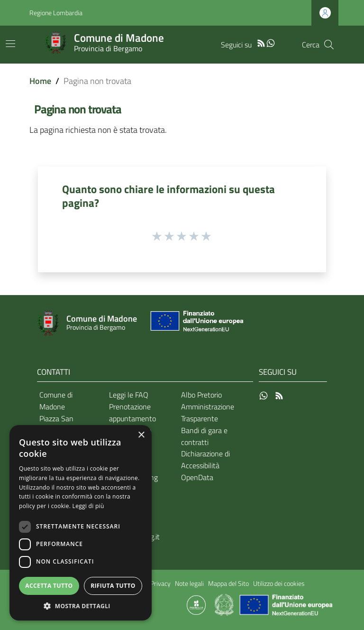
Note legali (189, 584)
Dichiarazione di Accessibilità (205, 459)
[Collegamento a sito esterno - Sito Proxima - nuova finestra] (196, 604)
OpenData (197, 477)
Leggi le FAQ (129, 395)
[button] (81, 606)
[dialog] (81, 523)
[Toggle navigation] (10, 44)
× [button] (141, 435)
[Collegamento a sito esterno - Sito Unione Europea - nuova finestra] (196, 323)
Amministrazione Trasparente (208, 412)
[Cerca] (329, 45)
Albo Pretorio (201, 395)
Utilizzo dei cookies (279, 584)
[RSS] (261, 42)
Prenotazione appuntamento (132, 412)
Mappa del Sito (228, 584)
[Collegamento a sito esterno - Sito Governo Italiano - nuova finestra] (225, 604)
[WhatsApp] (271, 42)
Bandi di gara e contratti (204, 436)
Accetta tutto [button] (49, 586)
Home (40, 81)
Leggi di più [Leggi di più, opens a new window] (88, 506)
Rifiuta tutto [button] (113, 586)
